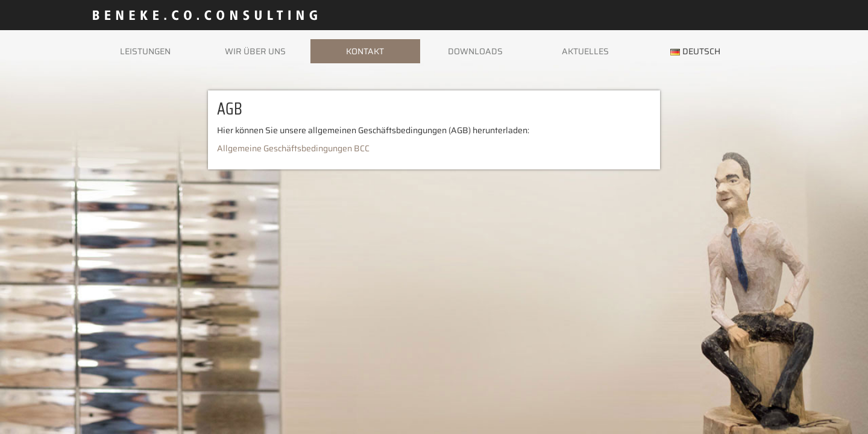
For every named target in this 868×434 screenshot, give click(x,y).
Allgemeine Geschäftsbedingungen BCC (293, 148)
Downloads (475, 51)
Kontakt (365, 51)
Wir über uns (255, 51)
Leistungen (145, 51)
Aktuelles (585, 51)
